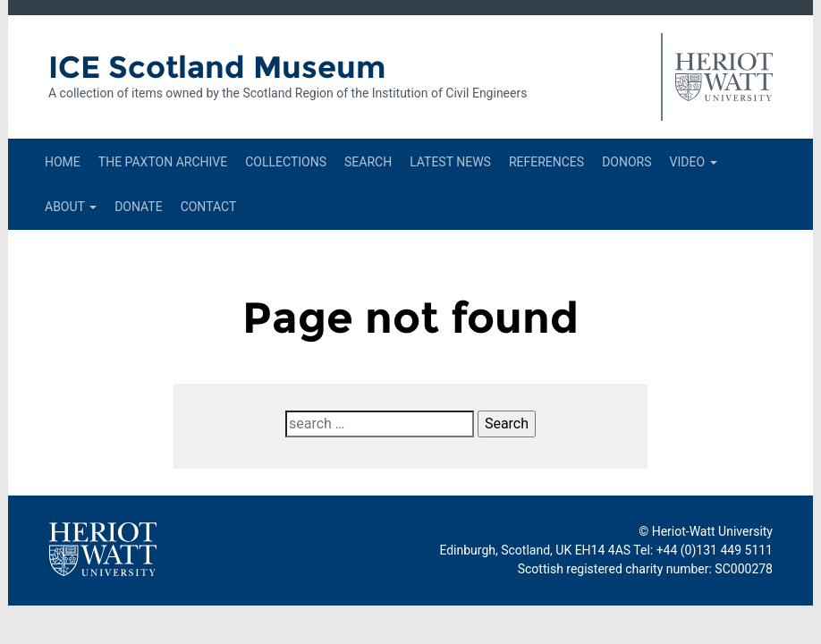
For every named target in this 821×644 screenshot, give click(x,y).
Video (694, 162)
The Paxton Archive (163, 162)
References (546, 162)
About (71, 207)
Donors (626, 162)
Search (368, 162)
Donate (139, 207)
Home (63, 162)
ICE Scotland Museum (217, 67)
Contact (209, 207)
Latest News (450, 162)
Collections (286, 162)
